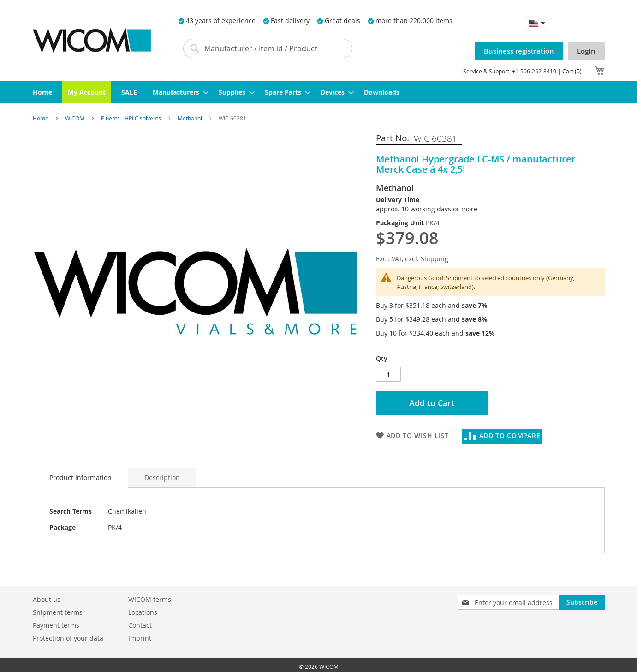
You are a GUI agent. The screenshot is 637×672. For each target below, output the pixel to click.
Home (41, 118)
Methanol (191, 118)
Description (162, 477)
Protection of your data (68, 638)
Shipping (435, 259)
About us (47, 599)
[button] (536, 23)
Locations (143, 612)
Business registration (519, 51)
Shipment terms (58, 612)
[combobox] (268, 48)
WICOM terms (150, 599)
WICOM (75, 118)
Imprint (140, 638)
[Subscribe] (582, 602)
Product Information (80, 477)
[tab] (80, 478)
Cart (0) (572, 71)
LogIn (586, 51)
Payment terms (56, 625)
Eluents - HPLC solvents (132, 118)
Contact (140, 625)
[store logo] (92, 40)
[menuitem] (42, 92)
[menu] (319, 92)
